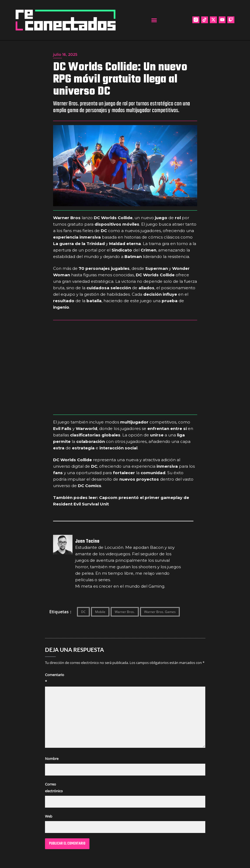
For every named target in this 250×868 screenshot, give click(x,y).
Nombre (52, 759)
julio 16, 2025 (65, 54)
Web (49, 816)
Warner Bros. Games (160, 612)
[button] (154, 20)
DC (83, 612)
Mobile (100, 612)
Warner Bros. (125, 612)
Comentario (55, 678)
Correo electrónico (54, 788)
